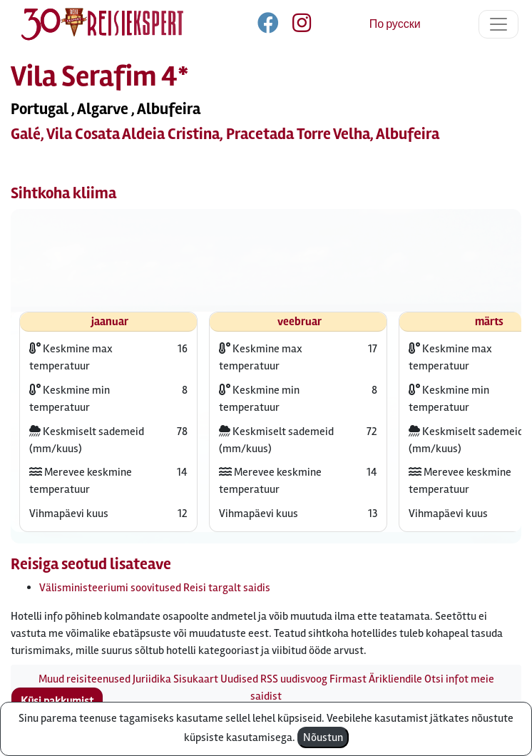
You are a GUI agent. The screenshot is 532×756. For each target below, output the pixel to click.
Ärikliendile (395, 679)
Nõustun (323, 737)
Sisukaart (196, 679)
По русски (395, 24)
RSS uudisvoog (294, 679)
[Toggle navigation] (498, 24)
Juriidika (152, 679)
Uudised (239, 679)
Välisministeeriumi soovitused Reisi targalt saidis (155, 588)
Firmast (348, 679)
